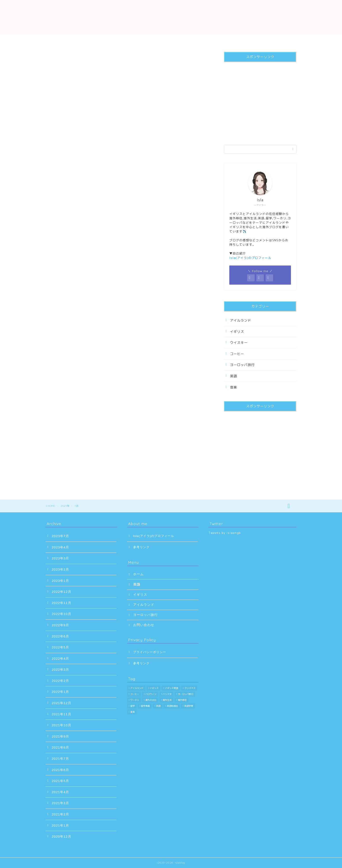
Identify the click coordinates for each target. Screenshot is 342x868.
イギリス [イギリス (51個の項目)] (154, 688)
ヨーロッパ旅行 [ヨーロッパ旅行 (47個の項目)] (186, 694)
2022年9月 (60, 625)
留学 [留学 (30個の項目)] (132, 706)
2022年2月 (60, 681)
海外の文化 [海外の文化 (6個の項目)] (151, 700)
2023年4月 (60, 547)
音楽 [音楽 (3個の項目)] (132, 712)
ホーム (67, 40)
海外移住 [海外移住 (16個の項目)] (182, 700)
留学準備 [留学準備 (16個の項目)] (145, 706)
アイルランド (192, 40)
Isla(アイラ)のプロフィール (154, 536)
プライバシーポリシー (150, 652)
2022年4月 (60, 658)
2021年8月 (60, 747)
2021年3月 (60, 803)
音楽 (234, 387)
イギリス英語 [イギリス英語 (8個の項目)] (171, 688)
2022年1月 (60, 692)
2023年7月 (60, 536)
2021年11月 (62, 714)
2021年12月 (62, 703)
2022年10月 (62, 614)
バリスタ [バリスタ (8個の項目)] (167, 694)
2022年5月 (60, 647)
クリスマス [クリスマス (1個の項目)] (190, 688)
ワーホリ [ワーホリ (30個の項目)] (135, 700)
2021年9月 (60, 736)
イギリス (150, 40)
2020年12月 (62, 836)
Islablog (171, 16)
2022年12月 (62, 592)
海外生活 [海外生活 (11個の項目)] (167, 700)
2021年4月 (60, 792)
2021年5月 (60, 781)
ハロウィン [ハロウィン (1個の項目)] (151, 694)
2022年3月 (60, 669)
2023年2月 (60, 569)
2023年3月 (60, 558)
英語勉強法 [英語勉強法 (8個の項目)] (172, 706)
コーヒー (237, 354)
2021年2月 (60, 814)
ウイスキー (239, 343)
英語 (108, 40)
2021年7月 (60, 759)
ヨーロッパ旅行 (234, 40)
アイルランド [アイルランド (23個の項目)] (137, 688)
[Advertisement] (260, 102)
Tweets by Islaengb (225, 533)
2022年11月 (62, 603)
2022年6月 (60, 636)
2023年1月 (60, 581)
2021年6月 (60, 770)
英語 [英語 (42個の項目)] (158, 706)
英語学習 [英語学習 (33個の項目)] (189, 706)
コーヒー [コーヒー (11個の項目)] (135, 694)
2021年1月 (60, 825)
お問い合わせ (276, 40)
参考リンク (141, 547)
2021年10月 (62, 725)
